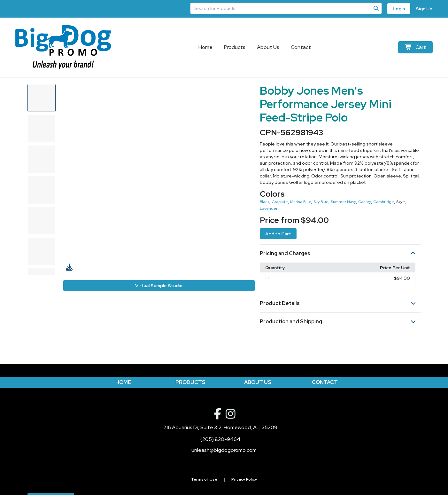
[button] (340, 254)
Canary (365, 202)
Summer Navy (343, 202)
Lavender (269, 208)
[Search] (376, 8)
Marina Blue (301, 202)
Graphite (280, 202)
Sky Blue (321, 202)
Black (265, 202)
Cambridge (384, 202)
